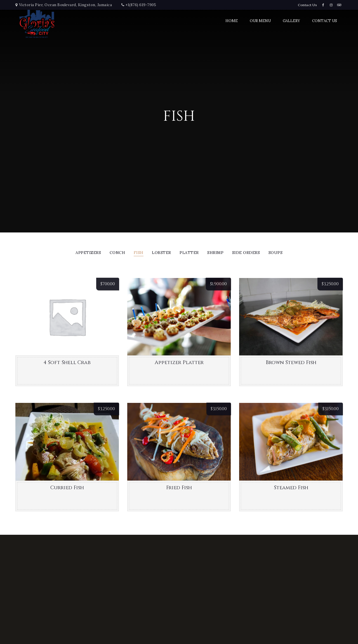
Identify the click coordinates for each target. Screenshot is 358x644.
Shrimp (215, 253)
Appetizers (88, 253)
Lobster (162, 253)
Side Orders (246, 253)
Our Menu (260, 21)
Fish (139, 253)
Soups (276, 253)
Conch (117, 253)
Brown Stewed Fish (291, 363)
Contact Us (307, 5)
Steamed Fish (291, 488)
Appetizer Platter (179, 363)
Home (232, 21)
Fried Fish (179, 488)
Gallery (291, 21)
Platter (189, 253)
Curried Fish (67, 488)
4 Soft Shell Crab (67, 363)
